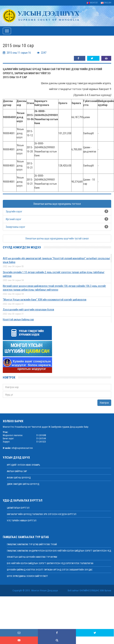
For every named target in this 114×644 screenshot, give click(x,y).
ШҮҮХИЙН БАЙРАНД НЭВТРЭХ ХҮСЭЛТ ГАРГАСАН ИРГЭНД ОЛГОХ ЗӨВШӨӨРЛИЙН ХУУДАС (50, 570)
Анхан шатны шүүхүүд (19, 478)
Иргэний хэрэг (14, 219)
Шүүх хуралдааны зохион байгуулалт (27, 576)
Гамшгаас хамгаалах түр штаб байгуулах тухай (32, 544)
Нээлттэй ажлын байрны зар (18, 319)
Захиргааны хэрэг (15, 227)
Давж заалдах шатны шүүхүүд (23, 484)
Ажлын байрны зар (17, 471)
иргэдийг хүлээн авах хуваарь (23, 465)
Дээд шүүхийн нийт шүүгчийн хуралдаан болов (28, 310)
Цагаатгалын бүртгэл (18, 508)
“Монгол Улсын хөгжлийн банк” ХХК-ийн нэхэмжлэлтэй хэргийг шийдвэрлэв (45, 300)
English (106, 3)
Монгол (92, 3)
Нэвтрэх (104, 403)
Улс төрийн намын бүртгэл (22, 521)
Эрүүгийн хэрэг (14, 211)
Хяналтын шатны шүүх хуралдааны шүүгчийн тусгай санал (57, 238)
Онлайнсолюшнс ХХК (92, 590)
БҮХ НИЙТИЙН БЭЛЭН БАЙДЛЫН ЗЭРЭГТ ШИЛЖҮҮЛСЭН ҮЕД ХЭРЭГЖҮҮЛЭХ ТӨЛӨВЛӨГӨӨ (50, 563)
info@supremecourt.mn (22, 448)
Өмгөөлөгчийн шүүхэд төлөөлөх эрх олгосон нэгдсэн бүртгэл (42, 514)
